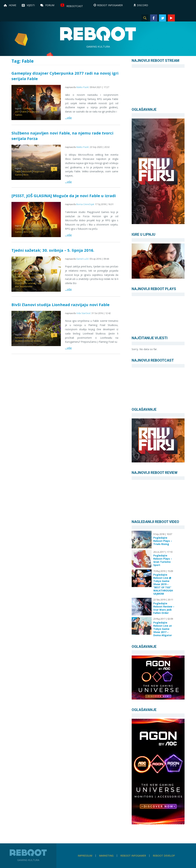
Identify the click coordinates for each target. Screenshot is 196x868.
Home (13, 5)
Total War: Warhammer (28, 285)
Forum (50, 5)
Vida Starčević (84, 313)
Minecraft (27, 274)
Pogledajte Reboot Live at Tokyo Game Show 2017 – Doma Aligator (163, 629)
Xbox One (28, 232)
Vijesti (31, 5)
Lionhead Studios (32, 341)
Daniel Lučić (83, 259)
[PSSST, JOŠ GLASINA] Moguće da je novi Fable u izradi (64, 196)
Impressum (85, 856)
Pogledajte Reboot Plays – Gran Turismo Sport (163, 560)
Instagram (180, 18)
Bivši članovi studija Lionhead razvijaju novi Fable (60, 305)
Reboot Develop (164, 856)
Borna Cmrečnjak (85, 204)
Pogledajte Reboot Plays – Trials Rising (163, 541)
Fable (24, 112)
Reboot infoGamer (133, 856)
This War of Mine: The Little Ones (30, 280)
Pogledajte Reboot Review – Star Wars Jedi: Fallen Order (164, 608)
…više (68, 118)
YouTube (171, 18)
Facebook (154, 18)
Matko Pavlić (83, 87)
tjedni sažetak (28, 283)
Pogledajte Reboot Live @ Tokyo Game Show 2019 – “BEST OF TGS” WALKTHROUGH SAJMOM (163, 584)
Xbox (26, 175)
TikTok (189, 18)
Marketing (106, 856)
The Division (28, 277)
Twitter (163, 18)
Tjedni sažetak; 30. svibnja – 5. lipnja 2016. (53, 250)
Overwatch (38, 274)
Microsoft (27, 172)
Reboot (98, 34)
